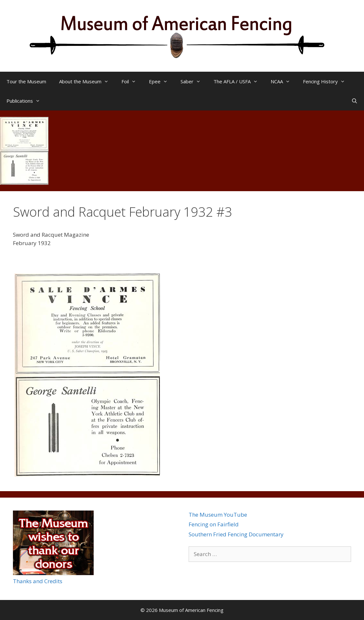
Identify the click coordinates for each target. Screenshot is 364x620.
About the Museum (87, 81)
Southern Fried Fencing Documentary (236, 534)
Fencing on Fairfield (214, 524)
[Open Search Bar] (354, 101)
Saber (194, 81)
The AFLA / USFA (239, 81)
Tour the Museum (26, 81)
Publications (26, 101)
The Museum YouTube (218, 515)
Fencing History (327, 81)
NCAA (284, 81)
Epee (161, 81)
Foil (132, 81)
